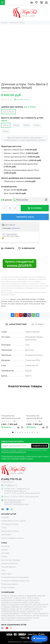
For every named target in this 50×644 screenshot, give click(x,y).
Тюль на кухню (35, 304)
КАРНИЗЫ (6, 535)
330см (6, 131)
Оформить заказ (25, 217)
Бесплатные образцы (11, 560)
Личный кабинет (9, 567)
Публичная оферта (10, 584)
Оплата (4, 557)
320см (36, 125)
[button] (13, 432)
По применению (26, 301)
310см (26, 125)
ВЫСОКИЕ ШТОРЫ (29, 299)
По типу (16, 301)
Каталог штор (16, 299)
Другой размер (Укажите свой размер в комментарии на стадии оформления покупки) (25, 139)
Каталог (5, 550)
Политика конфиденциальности (14, 452)
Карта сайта (6, 574)
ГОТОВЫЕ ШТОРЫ (10, 524)
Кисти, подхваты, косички (12, 538)
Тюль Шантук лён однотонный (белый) (34, 417)
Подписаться (40, 446)
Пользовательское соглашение (15, 577)
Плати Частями (8, 588)
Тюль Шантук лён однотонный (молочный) (11, 417)
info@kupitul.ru (11, 485)
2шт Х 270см (9, 112)
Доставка (5, 553)
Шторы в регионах (9, 563)
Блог (3, 570)
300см (16, 125)
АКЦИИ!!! (5, 517)
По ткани (11, 304)
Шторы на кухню (22, 304)
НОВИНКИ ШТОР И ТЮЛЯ (14, 521)
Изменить (16, 228)
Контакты (5, 546)
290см (6, 125)
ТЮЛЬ (10, 301)
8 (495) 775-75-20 (11, 479)
